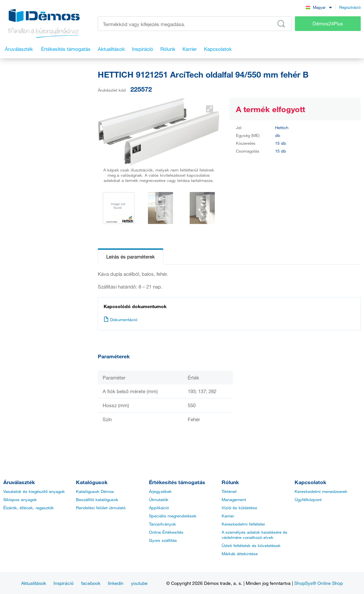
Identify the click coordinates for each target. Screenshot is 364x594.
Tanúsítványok (162, 524)
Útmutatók (159, 499)
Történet (229, 491)
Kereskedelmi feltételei (243, 524)
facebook (91, 583)
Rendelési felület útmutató (101, 508)
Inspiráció (64, 583)
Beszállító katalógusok (97, 499)
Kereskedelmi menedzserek (321, 491)
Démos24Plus (328, 23)
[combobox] (319, 7)
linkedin (116, 583)
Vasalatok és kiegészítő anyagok (34, 491)
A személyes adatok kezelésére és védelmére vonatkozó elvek (255, 535)
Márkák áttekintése (240, 554)
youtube (139, 583)
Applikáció (159, 508)
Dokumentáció (120, 319)
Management (234, 499)
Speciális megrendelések (173, 516)
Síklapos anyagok (20, 499)
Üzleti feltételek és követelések (251, 545)
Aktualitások (34, 583)
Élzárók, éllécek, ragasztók (29, 508)
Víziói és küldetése (239, 508)
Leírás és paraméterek (131, 257)
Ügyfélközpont (308, 499)
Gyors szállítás (163, 540)
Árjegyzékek (160, 491)
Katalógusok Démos (95, 491)
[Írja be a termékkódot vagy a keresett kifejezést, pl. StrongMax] (195, 24)
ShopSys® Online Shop (319, 583)
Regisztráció (350, 7)
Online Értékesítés (166, 532)
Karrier (228, 516)
